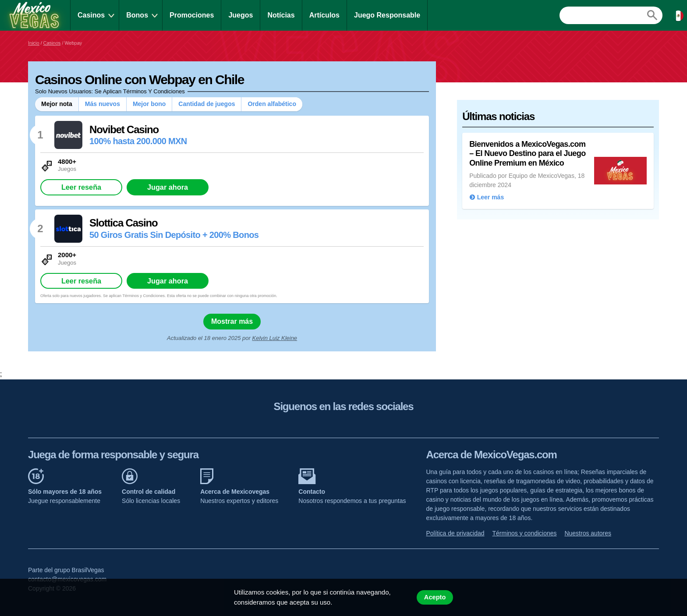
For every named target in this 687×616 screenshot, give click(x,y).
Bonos (137, 15)
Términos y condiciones (524, 533)
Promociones (192, 15)
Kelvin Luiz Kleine (274, 338)
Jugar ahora (168, 187)
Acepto (435, 597)
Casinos (91, 15)
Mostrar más (232, 321)
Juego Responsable (387, 15)
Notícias (281, 15)
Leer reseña (81, 187)
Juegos (241, 15)
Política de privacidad (455, 533)
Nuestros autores (588, 533)
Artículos (324, 15)
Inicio (34, 43)
